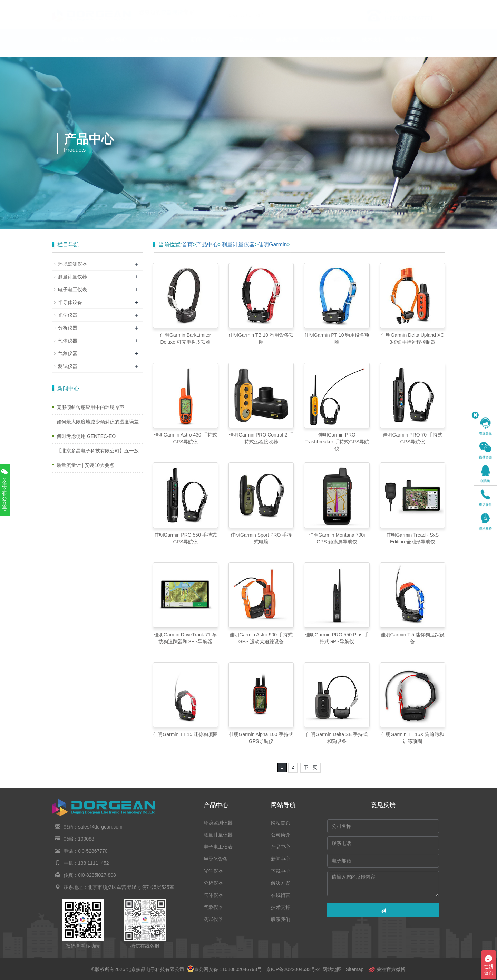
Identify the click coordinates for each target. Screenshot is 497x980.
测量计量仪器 (238, 244)
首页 (187, 244)
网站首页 (73, 46)
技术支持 (373, 46)
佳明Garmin (272, 244)
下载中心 (244, 46)
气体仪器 (68, 341)
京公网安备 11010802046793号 (225, 969)
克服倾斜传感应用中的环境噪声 (90, 407)
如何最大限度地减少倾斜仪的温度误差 (98, 422)
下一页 (310, 767)
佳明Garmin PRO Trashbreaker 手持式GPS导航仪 (337, 442)
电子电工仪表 (72, 290)
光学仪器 (68, 315)
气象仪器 (68, 353)
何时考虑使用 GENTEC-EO (86, 436)
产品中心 (159, 46)
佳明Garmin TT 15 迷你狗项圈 (185, 734)
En (437, 4)
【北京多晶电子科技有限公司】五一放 (98, 451)
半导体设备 (70, 302)
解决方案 (287, 46)
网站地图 (332, 969)
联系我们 (416, 46)
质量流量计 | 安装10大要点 (85, 465)
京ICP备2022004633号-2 (293, 969)
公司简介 (116, 46)
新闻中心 (202, 46)
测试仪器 (68, 366)
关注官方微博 (387, 969)
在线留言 (330, 46)
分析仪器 (68, 328)
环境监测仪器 (72, 264)
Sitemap (355, 969)
